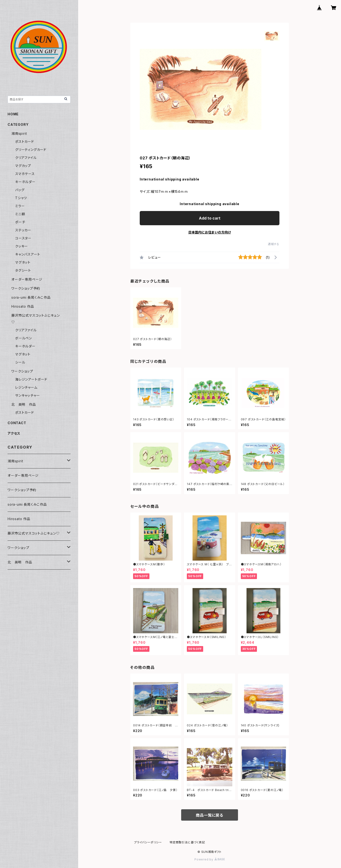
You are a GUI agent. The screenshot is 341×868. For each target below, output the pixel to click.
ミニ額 (20, 214)
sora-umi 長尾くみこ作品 (31, 297)
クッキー (22, 246)
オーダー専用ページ (27, 279)
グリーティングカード (31, 150)
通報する (274, 244)
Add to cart (210, 218)
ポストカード (25, 142)
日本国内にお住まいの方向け (210, 232)
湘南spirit (19, 133)
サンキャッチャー (27, 395)
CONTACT (17, 423)
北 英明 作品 (24, 404)
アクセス (14, 433)
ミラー (20, 206)
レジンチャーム (26, 387)
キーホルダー (25, 182)
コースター (23, 238)
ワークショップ (22, 371)
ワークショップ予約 (26, 288)
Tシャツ (21, 198)
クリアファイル (26, 158)
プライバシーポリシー (148, 842)
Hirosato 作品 (23, 306)
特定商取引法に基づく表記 (187, 842)
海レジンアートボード (31, 379)
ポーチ (20, 222)
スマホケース (25, 174)
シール (20, 362)
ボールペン (24, 338)
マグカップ (23, 166)
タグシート (23, 270)
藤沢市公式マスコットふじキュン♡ (34, 533)
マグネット (23, 262)
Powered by (210, 859)
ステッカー (23, 230)
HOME (13, 114)
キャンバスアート (28, 254)
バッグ (20, 190)
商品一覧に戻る (210, 815)
